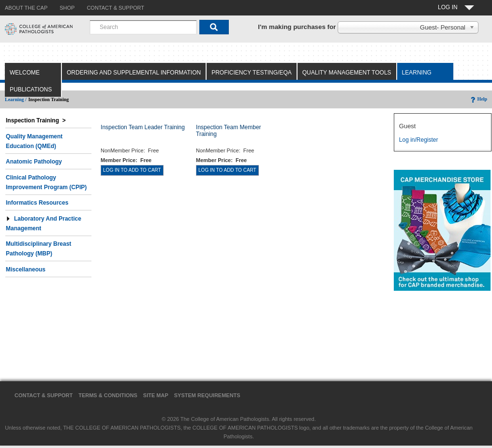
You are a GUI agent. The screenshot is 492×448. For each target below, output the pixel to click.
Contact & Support (44, 395)
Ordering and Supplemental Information (134, 73)
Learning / (16, 99)
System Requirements (207, 395)
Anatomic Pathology (34, 162)
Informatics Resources (37, 203)
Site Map (156, 395)
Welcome (25, 73)
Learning (417, 73)
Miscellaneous (26, 269)
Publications (31, 90)
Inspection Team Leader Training (143, 127)
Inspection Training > (36, 120)
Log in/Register (419, 140)
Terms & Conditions (108, 395)
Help (478, 99)
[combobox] (143, 27)
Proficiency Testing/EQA (252, 73)
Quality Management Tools (347, 73)
